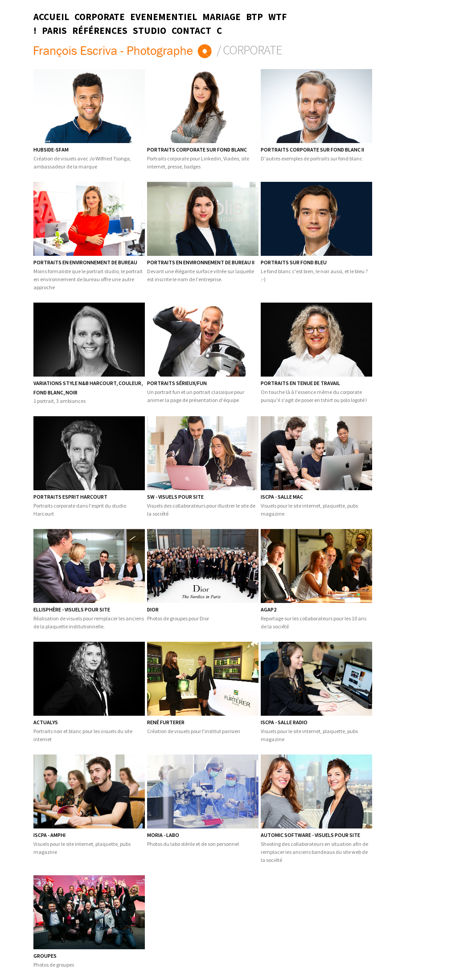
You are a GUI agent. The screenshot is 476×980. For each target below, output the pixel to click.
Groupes (45, 956)
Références (100, 31)
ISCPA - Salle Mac (282, 497)
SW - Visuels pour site (175, 497)
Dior (153, 609)
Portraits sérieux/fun (177, 383)
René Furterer (166, 722)
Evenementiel (164, 17)
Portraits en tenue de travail (300, 383)
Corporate (100, 17)
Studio (150, 31)
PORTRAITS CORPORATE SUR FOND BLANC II (312, 150)
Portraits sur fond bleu (294, 262)
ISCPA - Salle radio (284, 722)
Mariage (222, 17)
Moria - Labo (163, 835)
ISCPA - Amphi (49, 835)
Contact (191, 31)
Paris (54, 31)
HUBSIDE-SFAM (51, 150)
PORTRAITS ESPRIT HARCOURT (70, 497)
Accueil (51, 17)
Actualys (46, 722)
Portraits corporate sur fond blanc (197, 150)
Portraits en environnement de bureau (85, 262)
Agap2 (269, 609)
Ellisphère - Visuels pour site (72, 609)
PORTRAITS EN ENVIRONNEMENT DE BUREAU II (201, 262)
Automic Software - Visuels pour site (310, 835)
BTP (254, 17)
